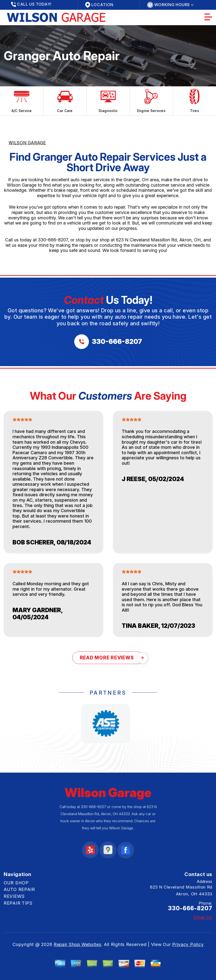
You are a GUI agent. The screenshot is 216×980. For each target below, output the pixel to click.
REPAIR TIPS (18, 903)
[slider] (22, 419)
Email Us (203, 917)
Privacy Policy (188, 944)
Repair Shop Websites (77, 944)
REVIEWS (14, 896)
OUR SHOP (16, 883)
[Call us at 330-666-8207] (108, 342)
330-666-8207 (53, 240)
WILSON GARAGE (27, 143)
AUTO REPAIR (19, 889)
